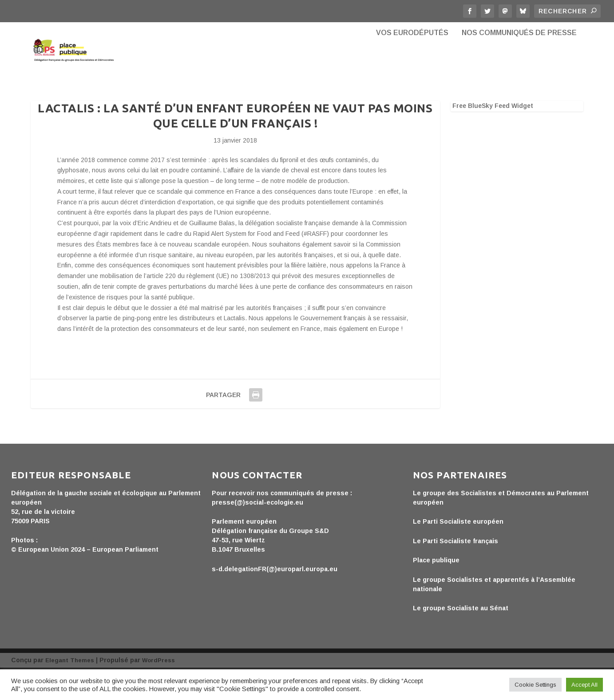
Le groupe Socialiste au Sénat (461, 636)
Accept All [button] (584, 685)
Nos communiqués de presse (519, 67)
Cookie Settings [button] (535, 685)
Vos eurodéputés (412, 67)
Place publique (436, 588)
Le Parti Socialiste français (456, 569)
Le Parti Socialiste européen (458, 549)
